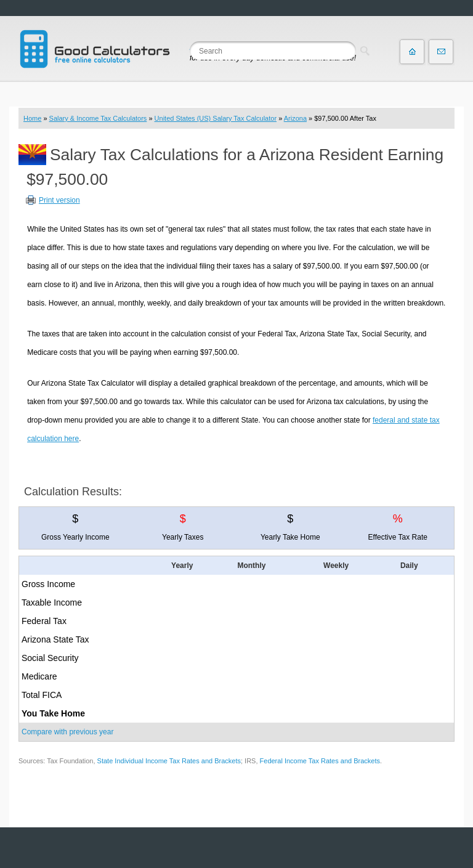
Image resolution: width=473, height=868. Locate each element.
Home (32, 118)
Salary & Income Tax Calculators (98, 118)
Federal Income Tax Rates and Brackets (320, 761)
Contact (441, 52)
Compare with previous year (67, 732)
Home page (412, 52)
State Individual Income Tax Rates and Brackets (169, 761)
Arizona (295, 118)
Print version (59, 200)
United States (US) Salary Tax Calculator (216, 118)
